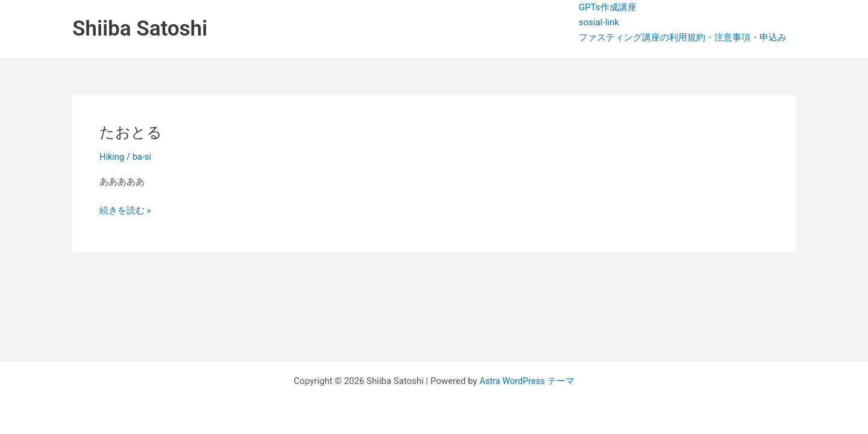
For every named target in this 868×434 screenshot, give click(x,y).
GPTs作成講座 (608, 7)
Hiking (112, 157)
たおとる (132, 132)
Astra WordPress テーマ (527, 381)
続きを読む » (125, 209)
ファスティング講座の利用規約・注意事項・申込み (683, 37)
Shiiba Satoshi (140, 29)
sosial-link (599, 22)
